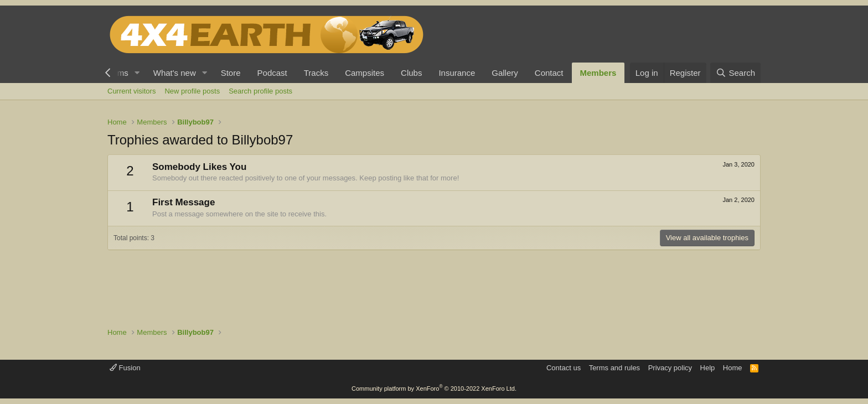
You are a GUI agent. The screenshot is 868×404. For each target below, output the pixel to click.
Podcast (272, 73)
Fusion (125, 368)
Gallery (505, 73)
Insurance (457, 73)
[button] (137, 73)
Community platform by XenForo (434, 389)
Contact (549, 73)
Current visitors (131, 91)
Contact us (564, 368)
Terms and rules (614, 368)
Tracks (316, 73)
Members (598, 73)
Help (708, 368)
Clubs (411, 73)
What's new (175, 73)
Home (733, 368)
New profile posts (192, 91)
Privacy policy (670, 368)
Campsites (365, 73)
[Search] (735, 73)
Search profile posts (260, 91)
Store (231, 73)
